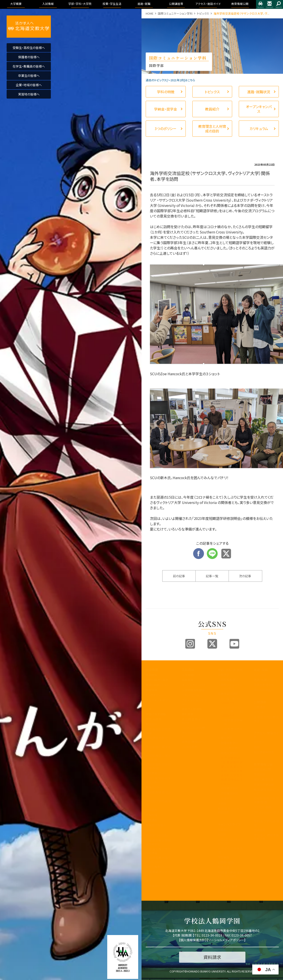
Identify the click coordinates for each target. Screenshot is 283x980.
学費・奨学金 (226, 881)
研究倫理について (157, 886)
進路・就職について (266, 680)
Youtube (234, 644)
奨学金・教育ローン (194, 742)
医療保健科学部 (228, 694)
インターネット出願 (193, 728)
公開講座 (151, 820)
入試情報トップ (191, 675)
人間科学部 (225, 738)
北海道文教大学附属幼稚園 (158, 851)
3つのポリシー (155, 695)
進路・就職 (261, 670)
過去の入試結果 (192, 709)
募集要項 (187, 680)
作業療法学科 (229, 793)
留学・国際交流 (227, 891)
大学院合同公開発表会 (266, 719)
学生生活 (224, 867)
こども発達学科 (230, 748)
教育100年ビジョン (158, 685)
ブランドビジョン (192, 695)
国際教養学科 (229, 680)
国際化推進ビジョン (158, 867)
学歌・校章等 (154, 719)
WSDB (222, 834)
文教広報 (151, 815)
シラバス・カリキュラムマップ (230, 841)
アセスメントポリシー (158, 702)
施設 (257, 747)
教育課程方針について (158, 740)
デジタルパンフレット (194, 735)
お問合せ (270, 4)
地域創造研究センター (158, 794)
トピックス (203, 13)
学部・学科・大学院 (230, 670)
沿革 (149, 709)
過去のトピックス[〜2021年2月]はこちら (170, 80)
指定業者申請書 (264, 752)
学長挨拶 (151, 675)
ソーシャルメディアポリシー (226, 940)
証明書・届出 (226, 862)
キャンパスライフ (229, 824)
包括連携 (151, 810)
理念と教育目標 (264, 779)
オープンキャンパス (194, 685)
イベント (259, 712)
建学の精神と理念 (157, 680)
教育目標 (151, 690)
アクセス (260, 4)
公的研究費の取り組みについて (158, 860)
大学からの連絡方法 (230, 850)
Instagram (190, 644)
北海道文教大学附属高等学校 (158, 842)
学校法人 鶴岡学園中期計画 (266, 837)
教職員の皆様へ (156, 825)
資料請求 (187, 714)
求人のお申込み (264, 690)
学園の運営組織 (156, 714)
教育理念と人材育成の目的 (230, 811)
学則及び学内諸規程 (158, 803)
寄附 (149, 881)
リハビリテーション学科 (232, 711)
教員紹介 (151, 724)
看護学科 (232, 701)
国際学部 (224, 675)
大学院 (222, 804)
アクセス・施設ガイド (266, 735)
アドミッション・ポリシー (266, 814)
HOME (150, 13)
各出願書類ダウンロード (194, 721)
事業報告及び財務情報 (158, 731)
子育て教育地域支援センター (158, 780)
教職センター (154, 787)
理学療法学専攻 (233, 722)
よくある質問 (190, 747)
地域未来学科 (229, 753)
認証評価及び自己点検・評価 (158, 766)
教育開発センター (157, 773)
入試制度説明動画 (193, 690)
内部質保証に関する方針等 (158, 758)
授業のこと (225, 829)
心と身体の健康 (228, 886)
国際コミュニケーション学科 (175, 13)
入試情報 (188, 670)
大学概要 (152, 670)
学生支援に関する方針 (158, 749)
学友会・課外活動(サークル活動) (230, 874)
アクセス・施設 (263, 807)
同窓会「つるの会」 (157, 835)
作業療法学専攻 (233, 731)
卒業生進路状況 (264, 685)
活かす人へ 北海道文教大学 (29, 27)
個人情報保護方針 (193, 940)
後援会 (150, 830)
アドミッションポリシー (194, 702)
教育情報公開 (263, 764)
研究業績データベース (158, 874)
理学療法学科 (229, 788)
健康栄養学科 (229, 743)
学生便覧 (224, 857)
